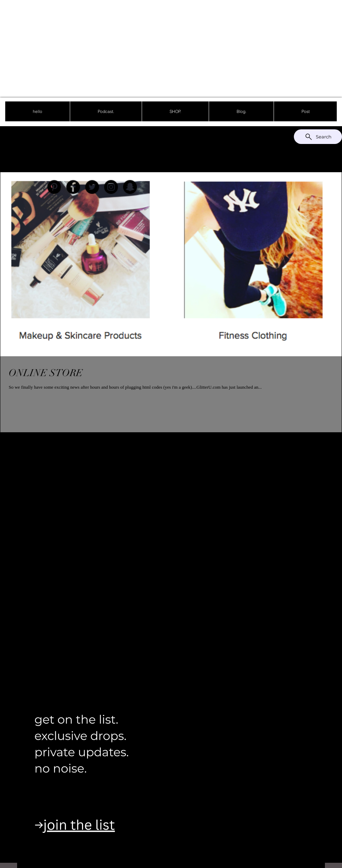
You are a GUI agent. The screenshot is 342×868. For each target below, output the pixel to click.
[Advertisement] (138, 49)
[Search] (318, 137)
